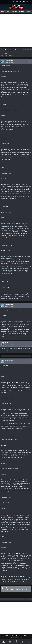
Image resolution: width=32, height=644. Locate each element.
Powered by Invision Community (16, 637)
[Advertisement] (16, 30)
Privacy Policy (24, 636)
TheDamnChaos (10, 343)
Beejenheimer (5, 54)
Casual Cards (11, 55)
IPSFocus (13, 636)
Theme (18, 636)
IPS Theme (8, 636)
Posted (10, 62)
